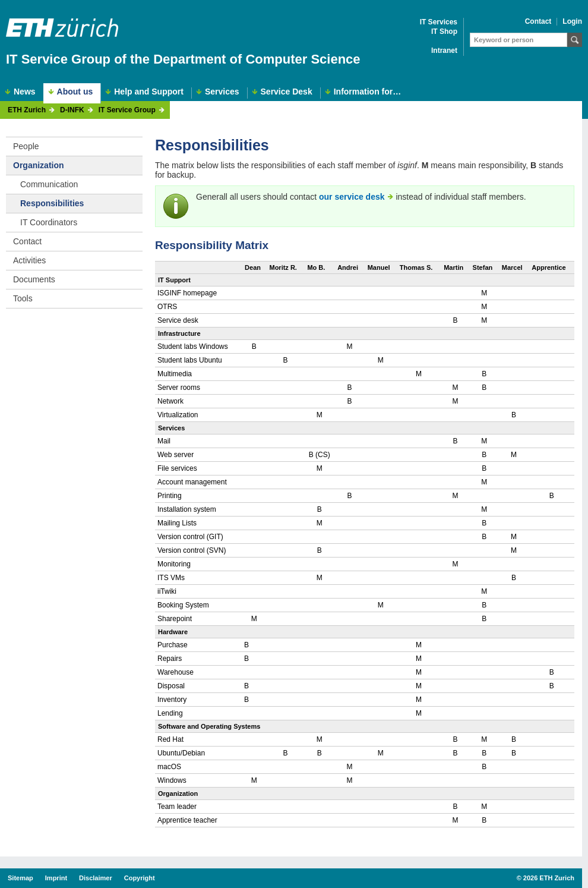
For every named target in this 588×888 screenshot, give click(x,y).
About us (75, 92)
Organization (39, 165)
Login (572, 22)
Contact (538, 22)
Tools (23, 298)
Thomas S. (416, 267)
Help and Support (149, 92)
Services (222, 92)
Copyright (140, 878)
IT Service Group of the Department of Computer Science (183, 59)
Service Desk (287, 92)
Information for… (368, 92)
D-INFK (72, 110)
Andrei (348, 267)
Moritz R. (283, 267)
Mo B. (316, 267)
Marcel (512, 267)
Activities (29, 260)
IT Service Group (127, 110)
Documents (34, 279)
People (26, 146)
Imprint (56, 878)
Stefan (483, 267)
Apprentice (549, 267)
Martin (453, 267)
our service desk (352, 197)
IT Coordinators (49, 222)
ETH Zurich (27, 110)
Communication (49, 184)
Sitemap (20, 878)
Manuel (379, 267)
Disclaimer (96, 878)
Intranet (444, 51)
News (25, 92)
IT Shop (444, 32)
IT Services (439, 22)
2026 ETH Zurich (549, 878)
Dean (253, 267)
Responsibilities (52, 203)
